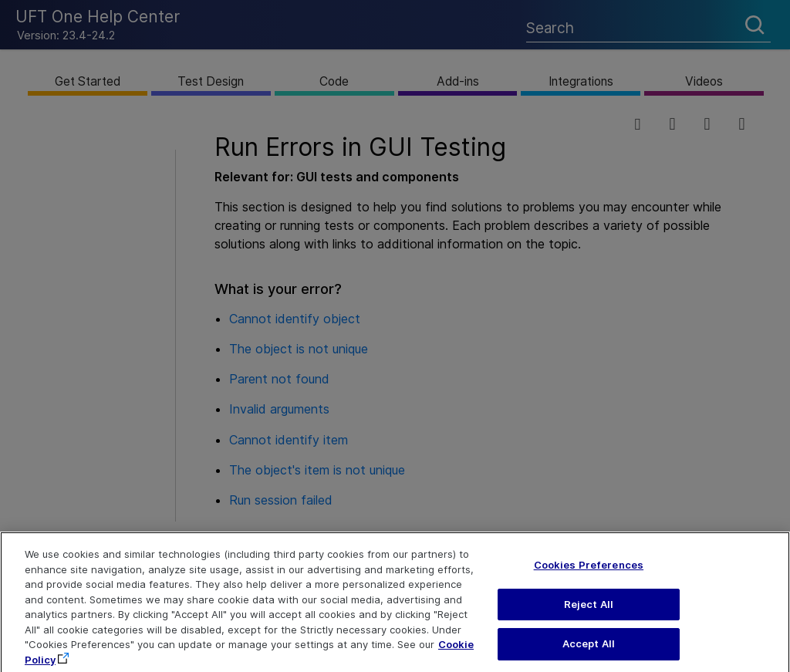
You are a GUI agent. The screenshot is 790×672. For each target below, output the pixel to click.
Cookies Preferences (589, 576)
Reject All (589, 615)
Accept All (589, 655)
